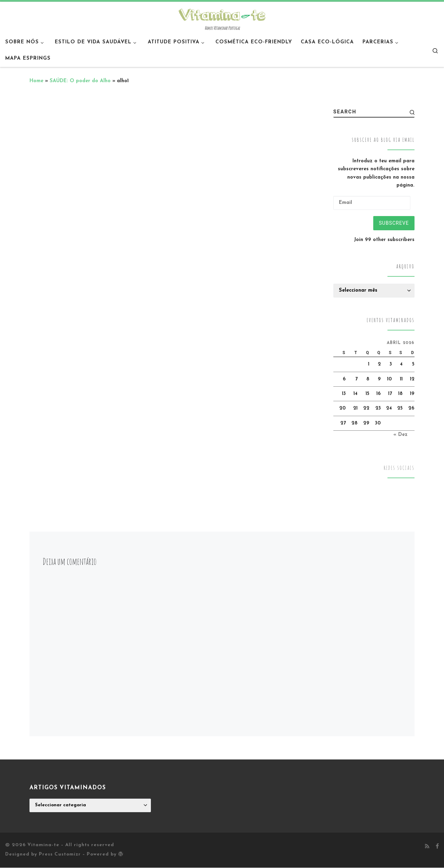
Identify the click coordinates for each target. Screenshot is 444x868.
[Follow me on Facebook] (437, 847)
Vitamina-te (43, 845)
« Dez (400, 435)
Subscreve (394, 223)
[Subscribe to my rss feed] (427, 847)
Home (36, 81)
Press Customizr (60, 855)
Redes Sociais (399, 468)
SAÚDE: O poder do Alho (80, 81)
